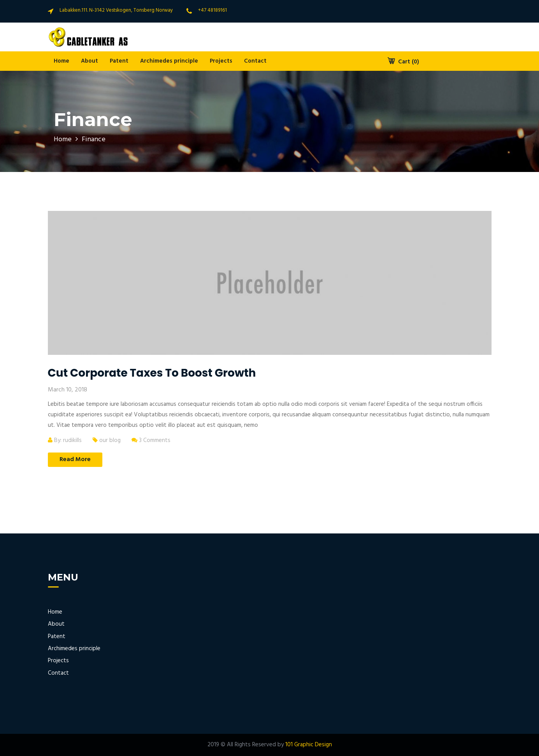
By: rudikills (65, 440)
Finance (94, 139)
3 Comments (151, 440)
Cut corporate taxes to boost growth (152, 373)
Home (61, 61)
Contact (255, 61)
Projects (221, 61)
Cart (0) (403, 62)
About (90, 61)
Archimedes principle (169, 61)
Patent (119, 61)
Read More (75, 460)
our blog (110, 440)
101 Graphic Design (309, 745)
